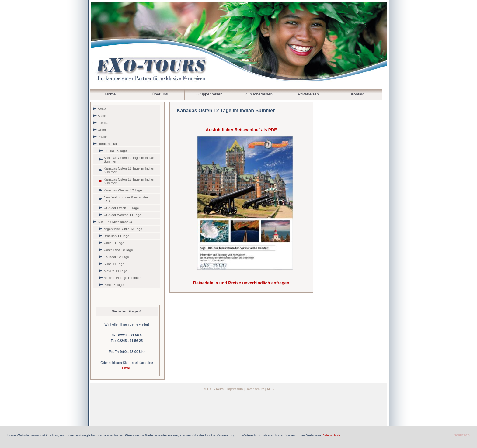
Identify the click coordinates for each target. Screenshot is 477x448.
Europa (103, 123)
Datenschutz (255, 389)
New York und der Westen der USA (126, 199)
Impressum (235, 389)
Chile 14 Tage (114, 243)
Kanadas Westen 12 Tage (123, 190)
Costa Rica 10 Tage (118, 250)
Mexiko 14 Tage (115, 271)
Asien (102, 116)
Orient (102, 130)
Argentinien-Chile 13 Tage (123, 229)
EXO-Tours (215, 389)
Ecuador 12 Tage (116, 257)
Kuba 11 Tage (114, 264)
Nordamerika (107, 144)
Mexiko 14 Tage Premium (123, 278)
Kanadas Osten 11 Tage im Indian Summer (129, 170)
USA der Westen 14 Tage (122, 215)
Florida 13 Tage (115, 151)
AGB (270, 389)
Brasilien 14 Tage (117, 236)
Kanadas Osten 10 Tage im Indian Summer (129, 160)
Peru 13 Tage (114, 285)
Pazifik (103, 137)
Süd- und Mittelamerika (115, 222)
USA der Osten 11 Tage (121, 208)
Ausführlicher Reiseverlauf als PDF (241, 130)
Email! (127, 368)
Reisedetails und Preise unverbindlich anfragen (241, 283)
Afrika (102, 109)
